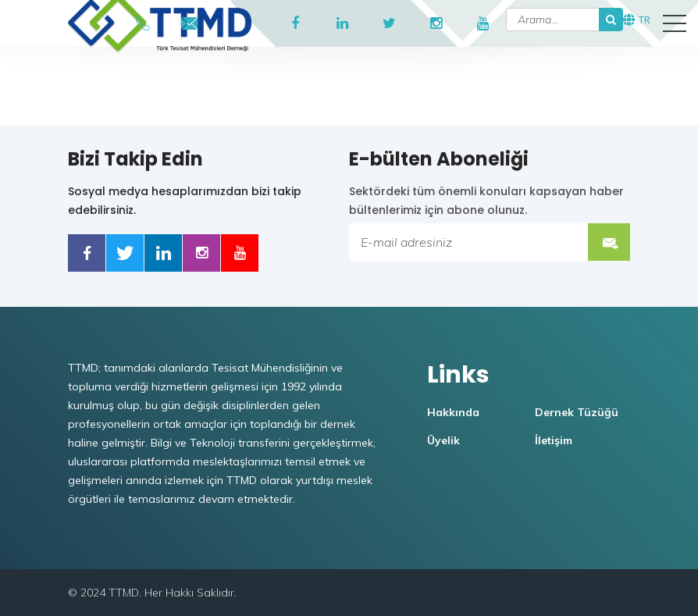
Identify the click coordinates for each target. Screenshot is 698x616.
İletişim (554, 440)
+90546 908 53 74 (143, 20)
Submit (609, 242)
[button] (675, 23)
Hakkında (453, 412)
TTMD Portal (237, 23)
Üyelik (443, 440)
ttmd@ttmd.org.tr (190, 20)
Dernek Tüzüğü (577, 412)
